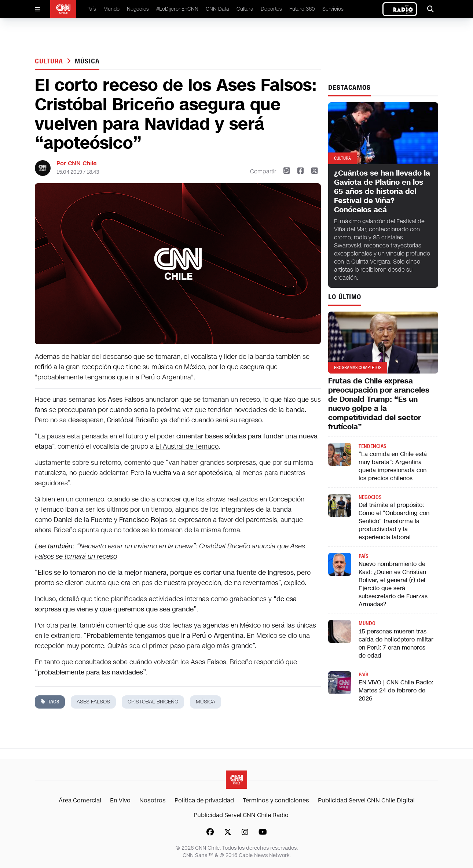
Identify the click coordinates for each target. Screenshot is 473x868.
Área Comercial (80, 800)
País (91, 9)
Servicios (333, 9)
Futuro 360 (302, 9)
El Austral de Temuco (187, 446)
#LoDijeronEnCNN (177, 9)
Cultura (245, 9)
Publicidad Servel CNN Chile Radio (241, 815)
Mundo (111, 9)
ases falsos (93, 702)
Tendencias (372, 446)
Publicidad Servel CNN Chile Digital (366, 800)
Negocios (138, 9)
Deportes (271, 9)
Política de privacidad (204, 800)
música (87, 61)
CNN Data (217, 9)
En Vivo (120, 800)
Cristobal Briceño (153, 702)
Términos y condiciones (276, 800)
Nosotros (153, 800)
